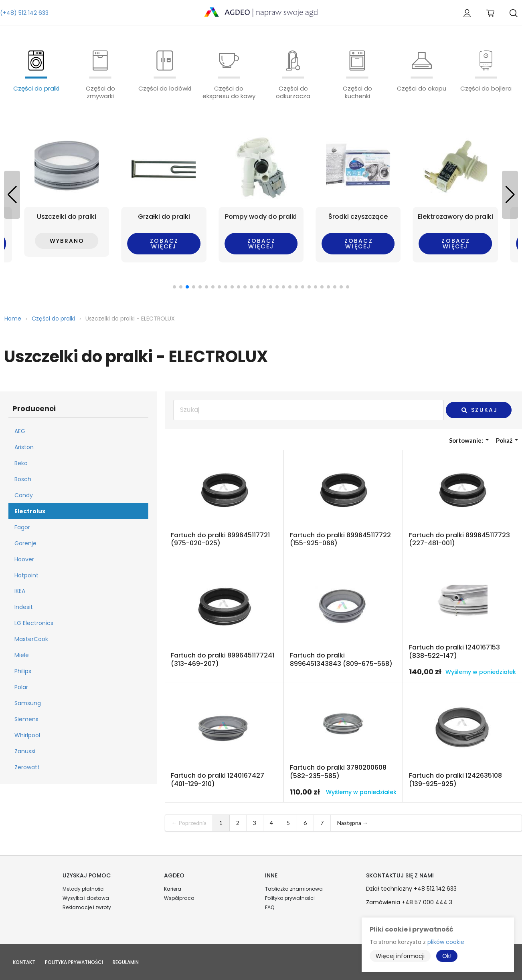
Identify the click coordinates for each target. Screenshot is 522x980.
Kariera (173, 889)
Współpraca (179, 898)
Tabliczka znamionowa (294, 889)
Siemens (26, 719)
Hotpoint (26, 575)
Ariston (24, 447)
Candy (24, 495)
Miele (22, 655)
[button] (510, 195)
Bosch (23, 479)
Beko (21, 463)
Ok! (447, 956)
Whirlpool (27, 735)
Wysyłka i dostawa (86, 898)
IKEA (20, 591)
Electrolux (30, 511)
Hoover (24, 559)
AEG (20, 431)
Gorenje (25, 543)
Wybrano (67, 241)
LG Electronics (34, 623)
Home (13, 319)
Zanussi (25, 751)
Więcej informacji (400, 956)
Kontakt (24, 962)
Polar (21, 687)
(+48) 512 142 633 (24, 13)
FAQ (270, 907)
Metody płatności (84, 889)
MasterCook (31, 639)
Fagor (22, 527)
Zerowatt (27, 767)
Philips (23, 671)
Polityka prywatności (290, 898)
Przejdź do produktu (224, 506)
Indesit (24, 607)
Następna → (353, 823)
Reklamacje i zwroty (87, 907)
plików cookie (446, 942)
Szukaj (479, 410)
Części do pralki (53, 319)
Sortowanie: (469, 440)
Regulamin (126, 962)
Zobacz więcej (164, 244)
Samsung (28, 703)
